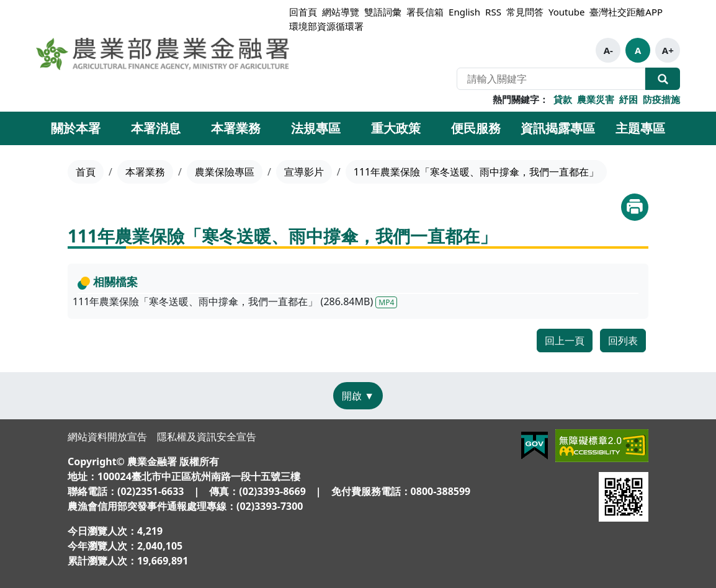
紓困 (629, 99)
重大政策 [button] (396, 128)
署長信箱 (425, 12)
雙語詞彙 (383, 12)
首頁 (86, 172)
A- (608, 50)
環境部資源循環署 (326, 26)
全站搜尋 (663, 79)
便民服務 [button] (476, 128)
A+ (668, 50)
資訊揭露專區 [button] (558, 128)
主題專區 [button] (640, 128)
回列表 (623, 341)
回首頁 (303, 12)
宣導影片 (304, 172)
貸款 (563, 99)
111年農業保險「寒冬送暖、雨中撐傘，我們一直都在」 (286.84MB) (235, 301)
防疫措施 (661, 99)
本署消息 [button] (156, 128)
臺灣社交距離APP (626, 12)
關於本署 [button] (76, 128)
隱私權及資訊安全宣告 (207, 437)
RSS (493, 12)
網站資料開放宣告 (107, 437)
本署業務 (145, 172)
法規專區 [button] (316, 128)
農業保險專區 (225, 172)
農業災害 (596, 99)
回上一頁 (565, 341)
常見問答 (525, 12)
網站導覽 (341, 12)
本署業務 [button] (236, 128)
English (464, 12)
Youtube (566, 12)
